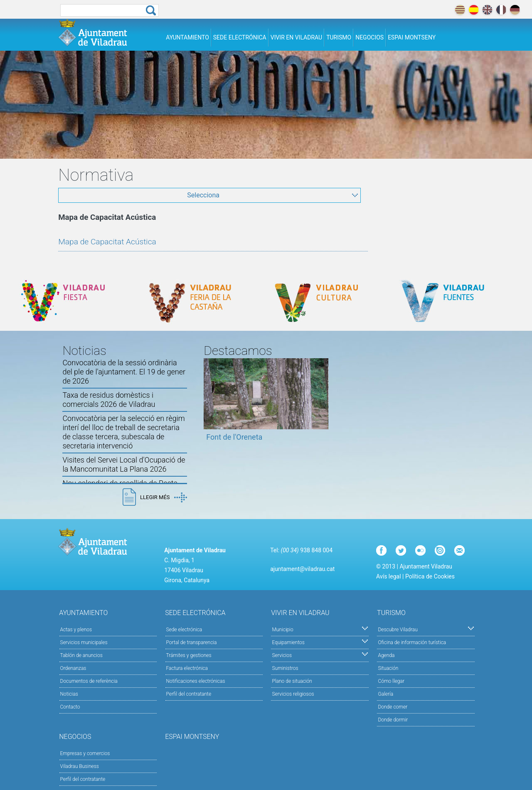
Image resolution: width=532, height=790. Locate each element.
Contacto (70, 707)
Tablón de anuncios (81, 655)
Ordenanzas (73, 668)
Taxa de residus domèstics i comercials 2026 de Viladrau (109, 400)
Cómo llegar (391, 681)
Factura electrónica (187, 668)
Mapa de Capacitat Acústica (107, 242)
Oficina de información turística (412, 642)
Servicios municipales (84, 642)
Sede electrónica (240, 37)
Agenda (386, 655)
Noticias (69, 694)
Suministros (285, 668)
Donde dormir (393, 720)
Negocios (369, 37)
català (460, 10)
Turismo (339, 37)
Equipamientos (320, 642)
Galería (385, 694)
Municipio (320, 629)
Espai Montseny (412, 37)
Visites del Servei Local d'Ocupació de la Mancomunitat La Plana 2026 (124, 464)
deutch (515, 10)
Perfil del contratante (189, 694)
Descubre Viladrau (426, 629)
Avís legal (388, 576)
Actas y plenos (76, 630)
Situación (388, 668)
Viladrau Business (80, 766)
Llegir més (163, 497)
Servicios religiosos (293, 694)
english (487, 10)
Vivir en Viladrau (296, 37)
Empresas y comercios (85, 753)
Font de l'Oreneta (234, 437)
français (501, 10)
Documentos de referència (89, 681)
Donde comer (393, 707)
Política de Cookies (430, 576)
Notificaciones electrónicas (196, 681)
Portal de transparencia (192, 642)
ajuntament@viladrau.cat (302, 569)
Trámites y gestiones (189, 655)
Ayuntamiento (187, 37)
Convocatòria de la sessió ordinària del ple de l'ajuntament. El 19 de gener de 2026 (124, 372)
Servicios (320, 655)
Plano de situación (292, 681)
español (474, 10)
